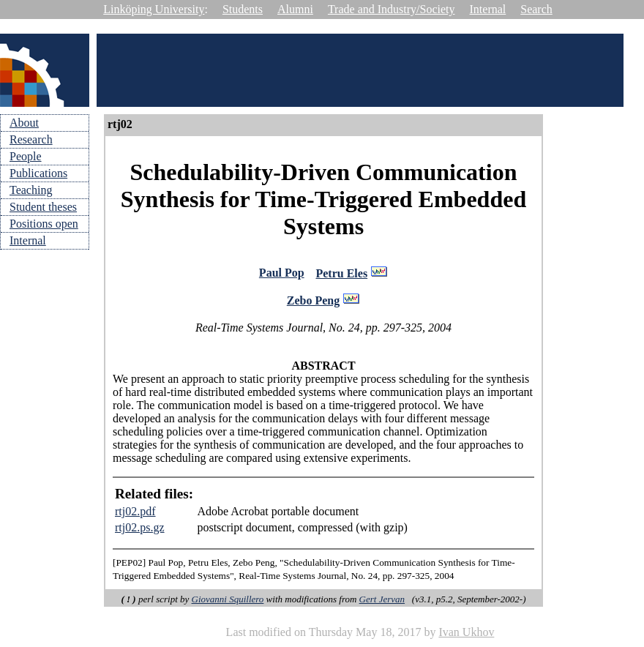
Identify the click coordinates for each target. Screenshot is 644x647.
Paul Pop (282, 274)
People (26, 156)
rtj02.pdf (135, 513)
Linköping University (154, 9)
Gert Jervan (382, 601)
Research (31, 139)
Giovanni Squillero (228, 601)
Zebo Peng (313, 303)
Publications (38, 173)
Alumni (295, 9)
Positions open (44, 224)
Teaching (31, 190)
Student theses (43, 207)
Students (243, 9)
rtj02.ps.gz (140, 530)
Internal (488, 9)
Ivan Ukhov (466, 634)
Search (536, 9)
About (24, 123)
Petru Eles (341, 275)
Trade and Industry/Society (392, 9)
